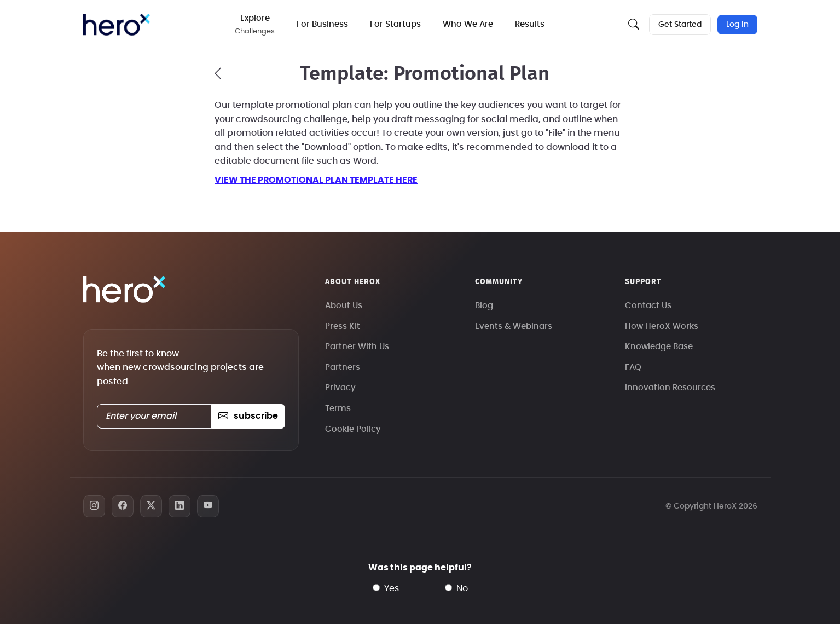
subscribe (248, 416)
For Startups (395, 24)
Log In (737, 25)
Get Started (680, 25)
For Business (322, 24)
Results (530, 24)
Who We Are (468, 24)
